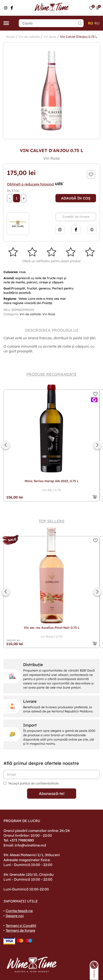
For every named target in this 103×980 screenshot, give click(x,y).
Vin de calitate (29, 37)
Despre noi (15, 916)
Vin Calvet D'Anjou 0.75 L (79, 37)
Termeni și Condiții (21, 926)
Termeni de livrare (20, 930)
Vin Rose (50, 37)
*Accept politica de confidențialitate (33, 783)
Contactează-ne (19, 911)
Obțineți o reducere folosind (36, 184)
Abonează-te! (52, 794)
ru (97, 23)
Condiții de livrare (76, 217)
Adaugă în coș (76, 198)
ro (91, 23)
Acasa (10, 37)
